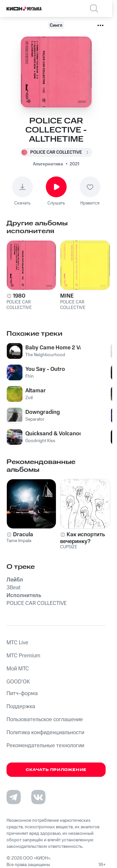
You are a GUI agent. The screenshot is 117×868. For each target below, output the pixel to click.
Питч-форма (22, 693)
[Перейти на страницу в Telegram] (14, 797)
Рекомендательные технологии (45, 746)
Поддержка (21, 707)
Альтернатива (48, 164)
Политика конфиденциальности (45, 733)
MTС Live (17, 643)
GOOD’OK (18, 682)
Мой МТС (18, 669)
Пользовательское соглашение (45, 720)
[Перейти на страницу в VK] (38, 797)
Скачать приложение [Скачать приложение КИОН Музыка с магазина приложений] (56, 770)
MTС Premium (23, 656)
